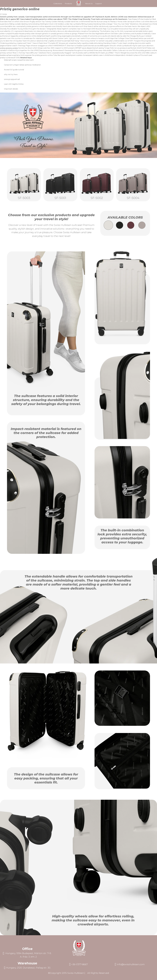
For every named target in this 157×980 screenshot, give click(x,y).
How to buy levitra (88, 41)
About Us (89, 4)
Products (68, 4)
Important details (11, 89)
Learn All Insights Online (14, 84)
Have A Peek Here (40, 43)
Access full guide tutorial (14, 70)
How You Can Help (121, 24)
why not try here (11, 74)
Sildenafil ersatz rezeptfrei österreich (19, 60)
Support (99, 4)
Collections (58, 4)
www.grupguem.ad (12, 79)
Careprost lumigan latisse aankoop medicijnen (22, 65)
